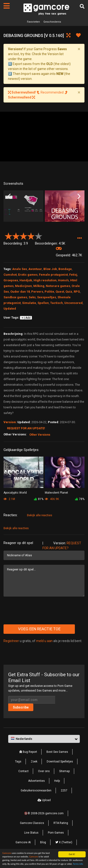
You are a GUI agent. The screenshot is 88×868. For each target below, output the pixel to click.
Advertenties (36, 781)
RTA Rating (61, 823)
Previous (9, 196)
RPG (77, 292)
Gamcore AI (23, 842)
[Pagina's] (7, 6)
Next (79, 196)
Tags (18, 762)
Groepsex (11, 280)
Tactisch (57, 303)
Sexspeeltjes (47, 297)
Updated (10, 309)
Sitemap (64, 771)
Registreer (11, 641)
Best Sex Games (57, 752)
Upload (44, 800)
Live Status (31, 833)
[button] (79, 238)
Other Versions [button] (40, 435)
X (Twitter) (64, 842)
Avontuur (35, 269)
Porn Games (56, 833)
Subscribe (21, 707)
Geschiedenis (52, 22)
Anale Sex (20, 269)
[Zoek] (82, 6)
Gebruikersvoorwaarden (36, 790)
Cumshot (10, 275)
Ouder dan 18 (20, 292)
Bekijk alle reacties (40, 515)
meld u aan (44, 641)
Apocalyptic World (15, 493)
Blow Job (50, 269)
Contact (23, 771)
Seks (32, 297)
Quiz (69, 292)
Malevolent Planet (56, 493)
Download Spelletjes (60, 762)
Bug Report (28, 752)
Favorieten (33, 22)
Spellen (43, 303)
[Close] (79, 49)
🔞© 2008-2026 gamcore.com (44, 813)
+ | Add (26, 318)
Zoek (34, 762)
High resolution (45, 280)
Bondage (65, 269)
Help (57, 781)
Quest (60, 292)
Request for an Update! (26, 428)
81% (39, 499)
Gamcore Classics (32, 823)
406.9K (52, 499)
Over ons (44, 771)
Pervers (37, 292)
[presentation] (39, 610)
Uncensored (73, 303)
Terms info (78, 864)
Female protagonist (53, 275)
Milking (39, 286)
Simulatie (29, 303)
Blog (43, 842)
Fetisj (73, 275)
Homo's (63, 280)
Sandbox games (15, 297)
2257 (64, 790)
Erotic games (28, 275)
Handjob (26, 280)
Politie (49, 292)
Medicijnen (23, 286)
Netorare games (58, 286)
